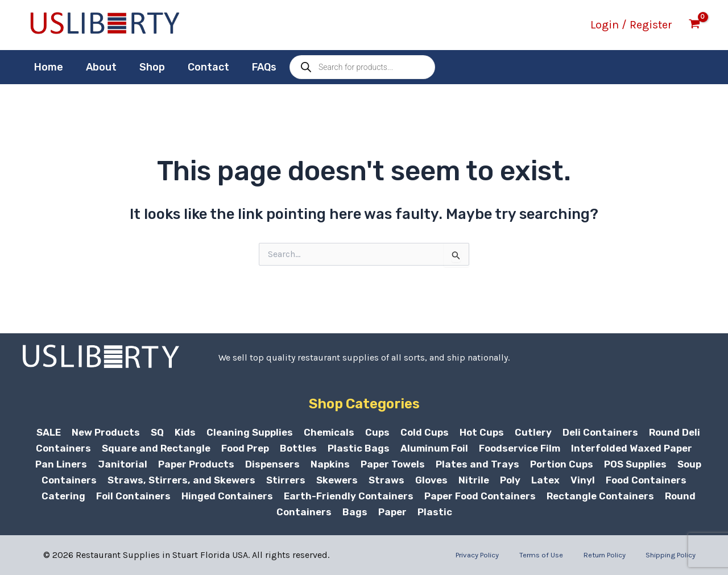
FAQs (254, 67)
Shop (146, 67)
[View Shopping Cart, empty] (694, 25)
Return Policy (616, 555)
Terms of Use (559, 555)
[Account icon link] (631, 25)
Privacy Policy (502, 555)
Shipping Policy (677, 555)
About (98, 67)
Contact (200, 67)
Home (47, 67)
